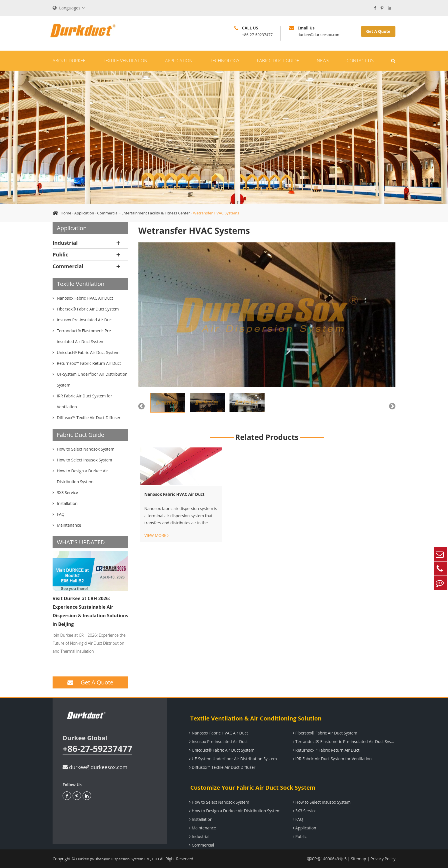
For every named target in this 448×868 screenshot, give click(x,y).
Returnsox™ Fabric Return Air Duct (325, 750)
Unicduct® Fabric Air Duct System (221, 750)
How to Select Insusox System (321, 802)
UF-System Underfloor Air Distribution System (232, 759)
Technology (225, 61)
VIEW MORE (156, 535)
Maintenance (202, 828)
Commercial (110, 213)
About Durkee (69, 61)
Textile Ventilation (125, 61)
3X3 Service (304, 811)
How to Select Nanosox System (218, 802)
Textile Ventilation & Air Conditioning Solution (254, 718)
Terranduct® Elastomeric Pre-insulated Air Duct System (344, 741)
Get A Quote (378, 31)
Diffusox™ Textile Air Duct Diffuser (221, 767)
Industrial (65, 243)
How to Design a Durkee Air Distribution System (234, 811)
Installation (200, 819)
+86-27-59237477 (99, 749)
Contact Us (360, 61)
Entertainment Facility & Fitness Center (160, 213)
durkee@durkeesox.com (95, 767)
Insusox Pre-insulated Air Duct (218, 741)
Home (66, 213)
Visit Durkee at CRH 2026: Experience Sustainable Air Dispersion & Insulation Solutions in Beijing (90, 611)
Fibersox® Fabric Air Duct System (324, 733)
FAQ (297, 819)
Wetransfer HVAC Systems (224, 213)
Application (179, 61)
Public (60, 254)
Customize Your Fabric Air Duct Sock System (251, 788)
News (323, 61)
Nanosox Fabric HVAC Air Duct (174, 494)
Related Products (267, 437)
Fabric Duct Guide (278, 61)
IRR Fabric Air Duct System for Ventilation (331, 759)
